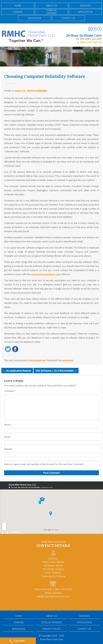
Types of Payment (52, 622)
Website (8, 449)
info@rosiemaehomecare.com (53, 596)
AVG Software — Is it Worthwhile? (56, 371)
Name (8, 425)
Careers (18, 12)
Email (8, 437)
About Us (51, 6)
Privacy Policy (52, 629)
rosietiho (41, 90)
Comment (10, 391)
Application (85, 12)
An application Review (17, 371)
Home (18, 6)
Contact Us (68, 18)
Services (85, 6)
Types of (52, 12)
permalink (68, 360)
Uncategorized (38, 360)
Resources (35, 18)
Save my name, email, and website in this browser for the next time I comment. (44, 464)
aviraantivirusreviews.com (46, 274)
